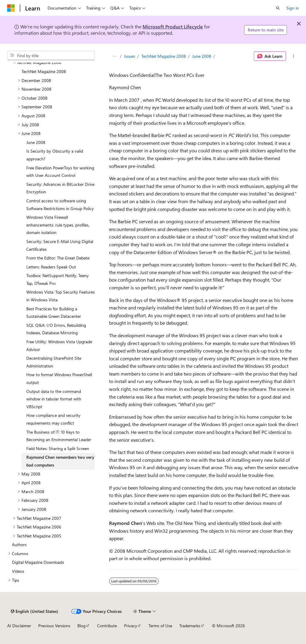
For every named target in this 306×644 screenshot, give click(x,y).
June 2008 (202, 56)
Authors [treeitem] (19, 544)
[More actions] (294, 56)
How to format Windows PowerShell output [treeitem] (59, 378)
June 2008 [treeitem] (36, 142)
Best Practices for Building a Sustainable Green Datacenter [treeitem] (54, 313)
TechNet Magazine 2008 (164, 56)
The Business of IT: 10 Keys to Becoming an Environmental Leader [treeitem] (59, 436)
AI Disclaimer (19, 626)
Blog (81, 626)
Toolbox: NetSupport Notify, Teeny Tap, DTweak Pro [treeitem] (58, 279)
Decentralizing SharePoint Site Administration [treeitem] (54, 362)
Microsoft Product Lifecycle (173, 26)
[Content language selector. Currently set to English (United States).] (35, 611)
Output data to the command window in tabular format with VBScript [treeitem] (54, 399)
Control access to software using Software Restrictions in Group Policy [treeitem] (60, 205)
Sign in (293, 8)
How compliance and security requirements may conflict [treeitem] (53, 419)
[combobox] (51, 56)
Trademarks (190, 626)
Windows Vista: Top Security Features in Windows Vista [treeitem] (61, 296)
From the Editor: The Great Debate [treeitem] (58, 258)
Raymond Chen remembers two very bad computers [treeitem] (60, 461)
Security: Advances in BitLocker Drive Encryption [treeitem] (60, 188)
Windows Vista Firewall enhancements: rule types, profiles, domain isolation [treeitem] (58, 225)
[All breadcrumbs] (114, 56)
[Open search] (278, 8)
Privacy (131, 626)
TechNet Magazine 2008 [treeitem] (44, 71)
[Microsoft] (11, 8)
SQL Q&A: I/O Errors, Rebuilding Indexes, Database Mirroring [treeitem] (56, 329)
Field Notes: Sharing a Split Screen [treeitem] (58, 448)
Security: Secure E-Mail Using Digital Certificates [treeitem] (60, 245)
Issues (130, 56)
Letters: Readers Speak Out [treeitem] (51, 267)
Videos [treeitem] (18, 571)
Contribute (107, 626)
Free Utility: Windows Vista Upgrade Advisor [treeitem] (59, 345)
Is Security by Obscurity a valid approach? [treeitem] (55, 155)
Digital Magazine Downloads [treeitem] (38, 562)
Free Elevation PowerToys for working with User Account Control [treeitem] (60, 172)
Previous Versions (54, 626)
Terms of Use (160, 626)
